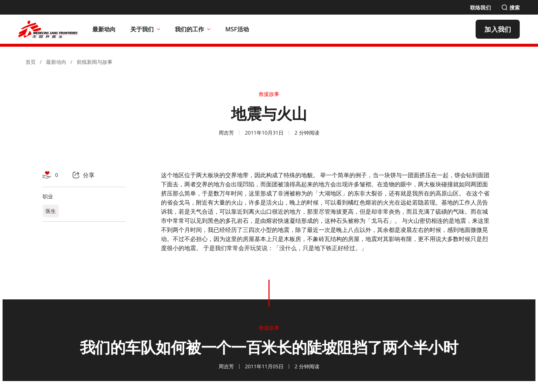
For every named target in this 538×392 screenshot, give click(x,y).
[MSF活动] (237, 29)
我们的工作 (193, 29)
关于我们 (145, 29)
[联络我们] (481, 7)
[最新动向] (104, 29)
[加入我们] (498, 29)
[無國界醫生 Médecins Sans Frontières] (48, 29)
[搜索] (510, 7)
